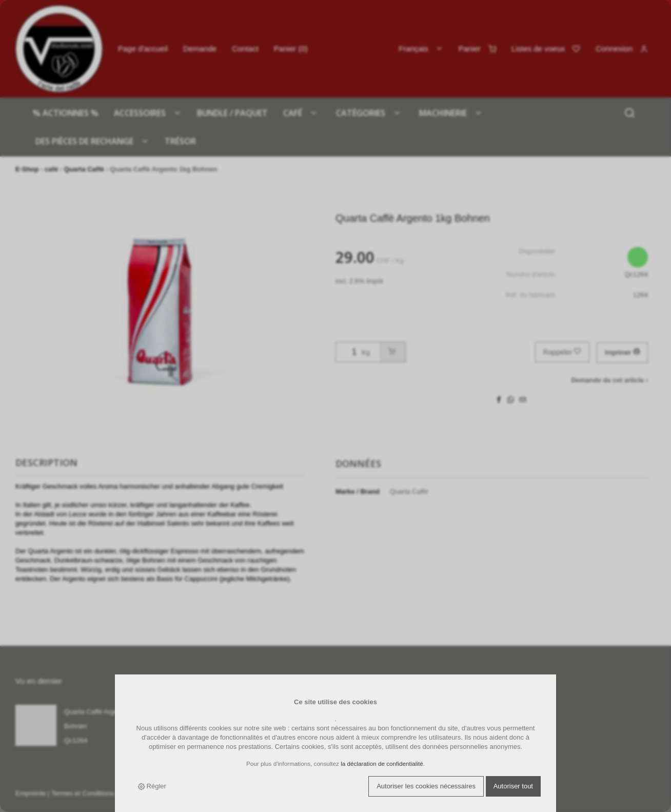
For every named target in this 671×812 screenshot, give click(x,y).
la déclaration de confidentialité (382, 763)
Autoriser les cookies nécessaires (426, 786)
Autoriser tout (513, 786)
